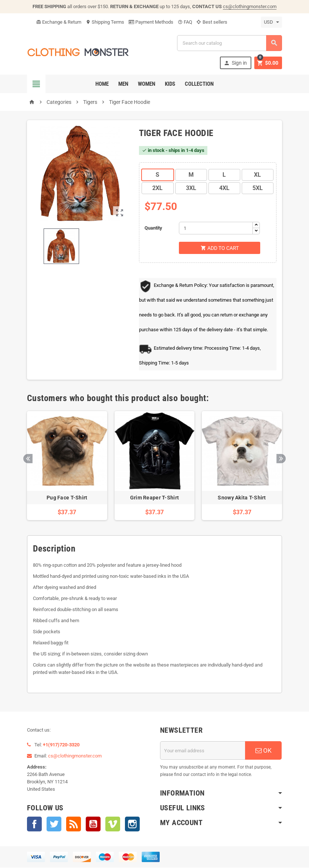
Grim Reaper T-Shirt (154, 498)
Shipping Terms (105, 22)
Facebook (34, 824)
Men (123, 84)
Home (102, 84)
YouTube (93, 824)
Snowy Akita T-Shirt (242, 498)
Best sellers (212, 22)
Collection (199, 84)
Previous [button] (28, 459)
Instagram (132, 824)
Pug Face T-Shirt (67, 498)
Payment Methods (151, 22)
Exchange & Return (59, 22)
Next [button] (281, 459)
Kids (170, 84)
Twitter (54, 824)
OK (264, 751)
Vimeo (113, 824)
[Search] (230, 43)
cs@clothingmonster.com (250, 6)
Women (147, 84)
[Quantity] (216, 228)
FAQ (185, 22)
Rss (74, 824)
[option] (67, 466)
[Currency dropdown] (271, 22)
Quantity (153, 228)
